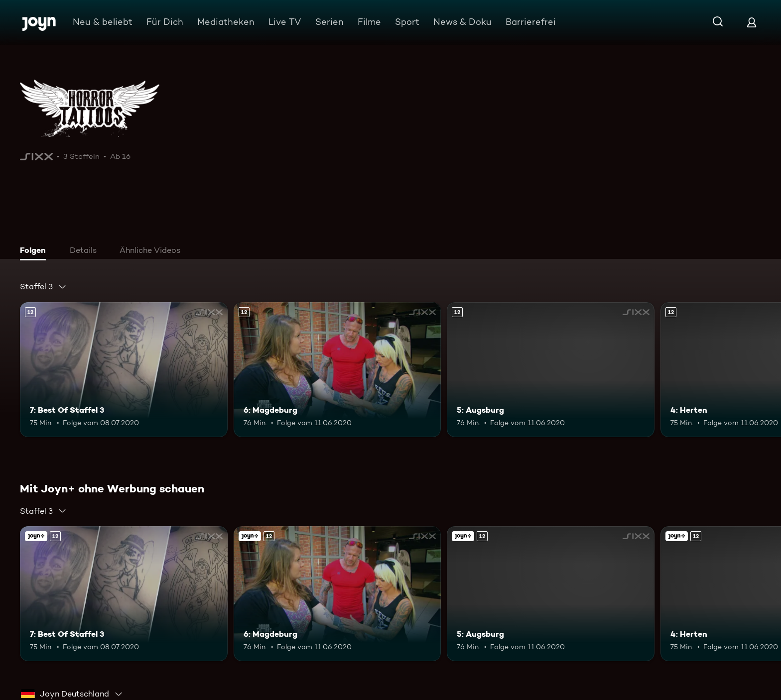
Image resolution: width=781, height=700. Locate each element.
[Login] (752, 22)
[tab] (35, 251)
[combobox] (43, 287)
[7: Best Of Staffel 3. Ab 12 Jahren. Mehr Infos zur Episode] (124, 370)
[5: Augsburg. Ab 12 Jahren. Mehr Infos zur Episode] (551, 370)
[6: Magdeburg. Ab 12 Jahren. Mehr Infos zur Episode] (337, 370)
